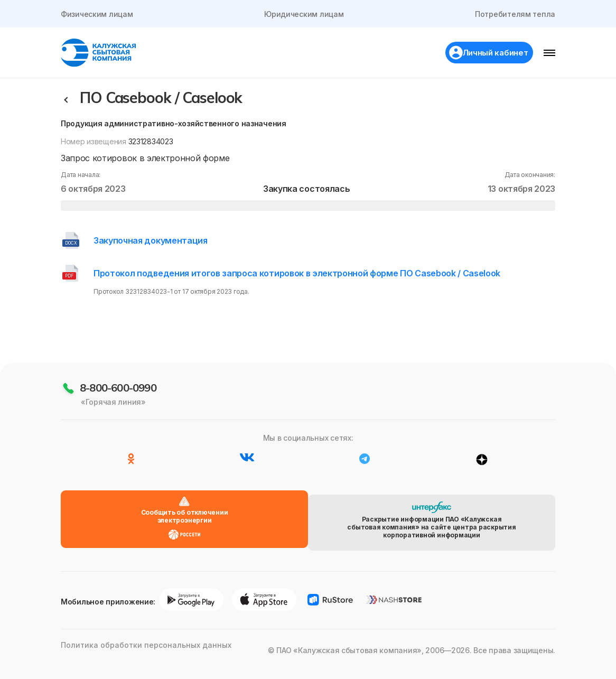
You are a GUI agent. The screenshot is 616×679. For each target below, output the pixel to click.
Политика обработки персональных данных (137, 663)
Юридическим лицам (304, 14)
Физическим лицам (98, 14)
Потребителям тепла (514, 14)
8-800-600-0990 (118, 420)
